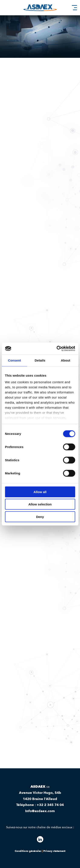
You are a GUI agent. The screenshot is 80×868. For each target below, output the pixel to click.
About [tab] (65, 360)
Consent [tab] (14, 360)
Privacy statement (54, 851)
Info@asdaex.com (40, 811)
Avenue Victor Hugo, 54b (40, 793)
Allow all (40, 492)
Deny (40, 517)
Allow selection (40, 504)
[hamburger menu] (74, 8)
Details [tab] (40, 360)
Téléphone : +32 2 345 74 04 (40, 805)
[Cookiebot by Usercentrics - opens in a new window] (57, 349)
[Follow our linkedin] (40, 839)
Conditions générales (28, 851)
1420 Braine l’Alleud (40, 799)
